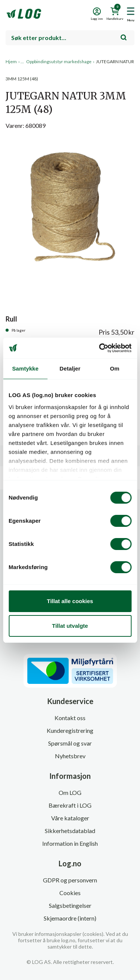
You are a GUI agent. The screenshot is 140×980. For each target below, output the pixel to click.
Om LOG (70, 792)
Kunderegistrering (70, 730)
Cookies (70, 893)
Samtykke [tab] (25, 368)
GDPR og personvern (70, 880)
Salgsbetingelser (70, 905)
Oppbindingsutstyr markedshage (59, 62)
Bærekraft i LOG (70, 805)
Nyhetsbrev (70, 756)
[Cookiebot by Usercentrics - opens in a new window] (100, 348)
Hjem (11, 62)
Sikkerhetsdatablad (70, 831)
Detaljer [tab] (70, 368)
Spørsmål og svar (70, 743)
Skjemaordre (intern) (70, 918)
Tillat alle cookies (70, 601)
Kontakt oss (70, 718)
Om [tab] (115, 368)
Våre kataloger (70, 818)
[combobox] (70, 38)
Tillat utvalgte (70, 626)
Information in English (70, 843)
